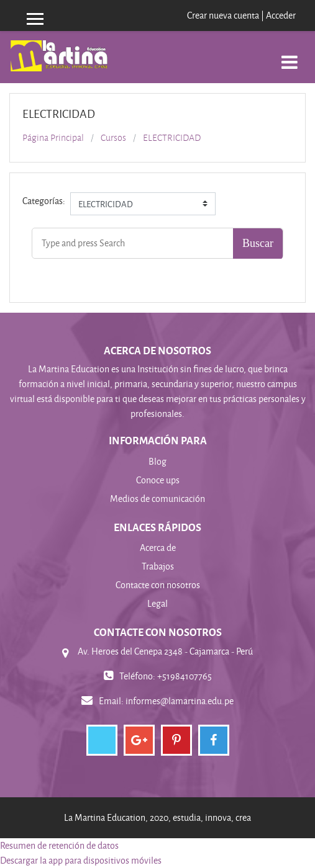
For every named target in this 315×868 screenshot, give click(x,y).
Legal (157, 603)
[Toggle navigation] (290, 56)
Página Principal (53, 138)
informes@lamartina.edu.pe (180, 701)
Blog (157, 461)
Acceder (281, 15)
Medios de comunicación (157, 499)
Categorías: (44, 201)
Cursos (113, 138)
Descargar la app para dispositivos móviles (81, 860)
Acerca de (158, 548)
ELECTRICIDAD (172, 138)
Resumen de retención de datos (59, 845)
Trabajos (158, 566)
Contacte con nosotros (158, 585)
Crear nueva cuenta (223, 15)
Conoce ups (158, 480)
